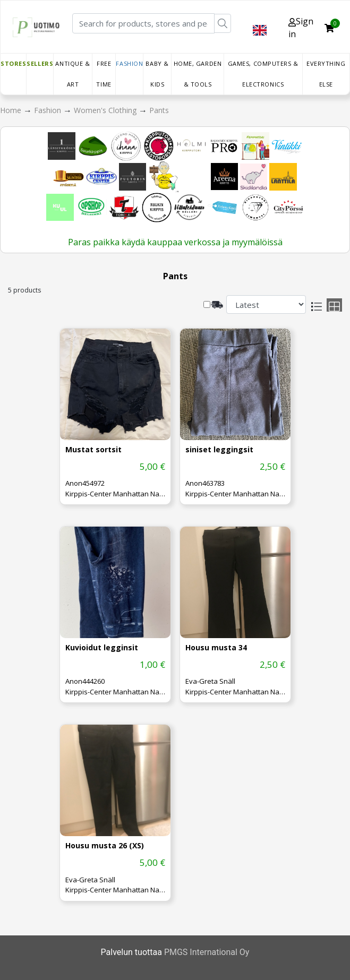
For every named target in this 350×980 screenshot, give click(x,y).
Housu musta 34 (216, 648)
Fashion (129, 63)
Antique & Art (72, 74)
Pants (159, 110)
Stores (13, 63)
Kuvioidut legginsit (102, 648)
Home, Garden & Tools (198, 74)
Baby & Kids (157, 74)
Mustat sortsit (93, 450)
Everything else (326, 74)
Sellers (40, 63)
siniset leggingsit (219, 450)
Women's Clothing (106, 110)
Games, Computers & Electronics (263, 74)
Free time (104, 74)
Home (12, 110)
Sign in (301, 28)
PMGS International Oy (207, 952)
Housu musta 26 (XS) (105, 846)
